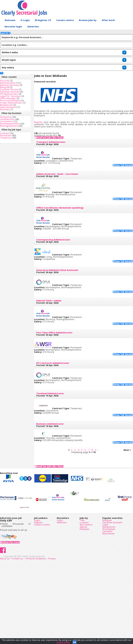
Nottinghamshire (13, 179)
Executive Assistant (14, 99)
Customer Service (14, 95)
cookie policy (63, 641)
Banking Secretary (14, 83)
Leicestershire (12, 164)
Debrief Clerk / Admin (53, 296)
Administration (12, 79)
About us (44, 629)
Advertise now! (15, 603)
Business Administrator (55, 427)
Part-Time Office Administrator (59, 329)
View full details (118, 154)
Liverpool (107, 594)
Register (43, 95)
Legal (105, 582)
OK (75, 641)
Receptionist (11, 137)
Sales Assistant (12, 141)
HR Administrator (13, 106)
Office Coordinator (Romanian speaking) (64, 198)
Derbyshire (10, 160)
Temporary (10, 206)
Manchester (109, 597)
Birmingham (109, 590)
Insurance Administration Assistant (62, 264)
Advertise (124, 32)
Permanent (10, 202)
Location (84, 578)
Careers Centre (42, 582)
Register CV (40, 26)
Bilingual (9, 91)
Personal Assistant (14, 122)
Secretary (9, 145)
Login (23, 26)
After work (101, 26)
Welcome (9, 26)
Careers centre (61, 26)
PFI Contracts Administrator (57, 362)
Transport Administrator (55, 133)
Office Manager (12, 118)
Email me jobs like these (58, 123)
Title (82, 574)
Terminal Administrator (55, 395)
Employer (85, 590)
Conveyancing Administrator (58, 231)
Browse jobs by (82, 26)
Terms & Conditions (74, 629)
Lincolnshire (11, 168)
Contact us (56, 629)
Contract (9, 198)
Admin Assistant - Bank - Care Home (62, 165)
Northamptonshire (14, 172)
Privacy (91, 629)
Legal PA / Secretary (15, 110)
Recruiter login (121, 26)
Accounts (9, 76)
